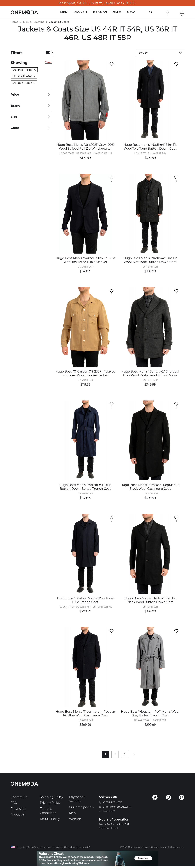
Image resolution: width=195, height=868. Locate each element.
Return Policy (50, 819)
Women (80, 12)
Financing (18, 809)
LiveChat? (109, 811)
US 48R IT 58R (24, 83)
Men (64, 12)
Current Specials (81, 807)
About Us (18, 814)
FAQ (14, 803)
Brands (100, 12)
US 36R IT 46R (24, 76)
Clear (48, 62)
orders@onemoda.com (117, 807)
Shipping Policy (52, 797)
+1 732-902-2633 (113, 802)
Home (14, 22)
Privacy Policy (50, 803)
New (131, 12)
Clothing (39, 22)
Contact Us (19, 797)
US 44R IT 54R (24, 70)
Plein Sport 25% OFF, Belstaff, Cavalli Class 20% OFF (97, 3)
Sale (117, 12)
